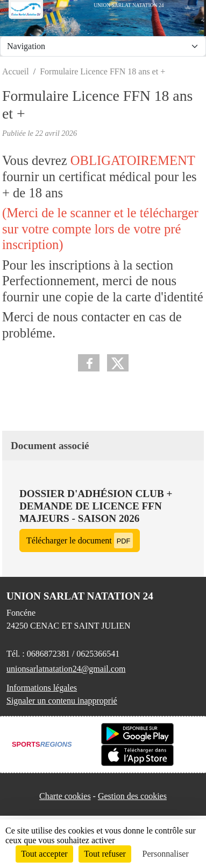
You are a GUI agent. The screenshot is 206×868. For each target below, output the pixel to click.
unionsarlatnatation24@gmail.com (66, 669)
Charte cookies (65, 796)
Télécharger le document (80, 540)
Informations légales (42, 688)
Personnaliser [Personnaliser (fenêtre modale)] (166, 854)
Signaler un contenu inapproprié (62, 701)
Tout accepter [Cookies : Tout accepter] (44, 854)
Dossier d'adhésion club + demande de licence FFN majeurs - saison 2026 (96, 506)
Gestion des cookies (132, 796)
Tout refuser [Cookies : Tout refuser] (105, 854)
